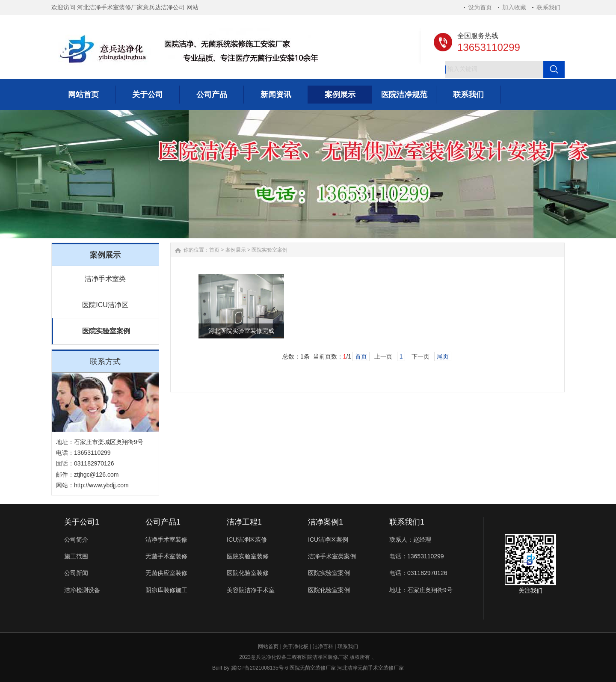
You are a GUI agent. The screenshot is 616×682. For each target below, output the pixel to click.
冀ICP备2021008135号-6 (259, 668)
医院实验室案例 (106, 331)
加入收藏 (514, 7)
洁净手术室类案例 (332, 556)
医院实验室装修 (248, 556)
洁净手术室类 (105, 279)
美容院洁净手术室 (251, 590)
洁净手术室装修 (166, 540)
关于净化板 (296, 646)
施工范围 (76, 556)
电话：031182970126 (418, 573)
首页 (214, 250)
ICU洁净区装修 (247, 540)
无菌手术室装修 (166, 556)
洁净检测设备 (82, 590)
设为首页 (480, 7)
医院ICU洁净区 (105, 305)
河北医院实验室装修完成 (241, 331)
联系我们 (548, 7)
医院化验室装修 (248, 573)
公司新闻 (76, 573)
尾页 (443, 356)
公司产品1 (163, 522)
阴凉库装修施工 (166, 590)
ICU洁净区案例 (328, 540)
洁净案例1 (326, 522)
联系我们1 (407, 522)
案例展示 (236, 250)
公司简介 (76, 540)
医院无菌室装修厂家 (313, 668)
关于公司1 (82, 522)
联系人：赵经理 (410, 540)
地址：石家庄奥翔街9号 (421, 590)
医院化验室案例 (329, 590)
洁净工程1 (244, 522)
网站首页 (268, 646)
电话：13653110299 (417, 556)
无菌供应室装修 (166, 573)
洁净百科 (323, 646)
